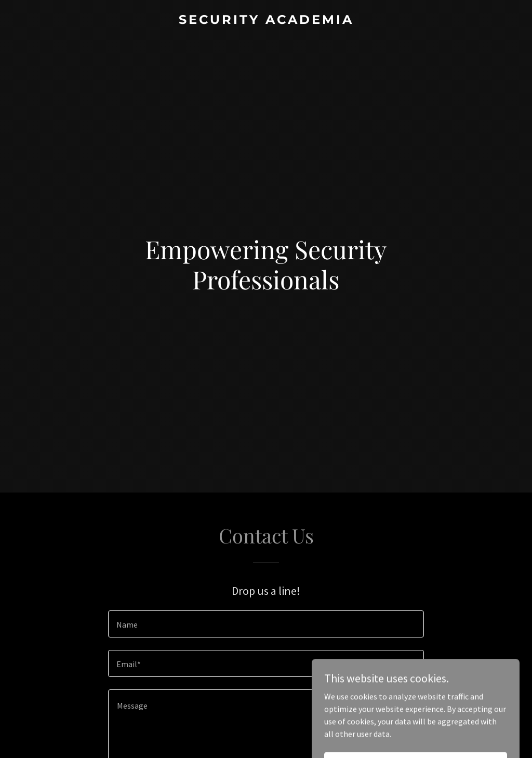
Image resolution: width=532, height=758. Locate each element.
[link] (266, 21)
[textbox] (266, 624)
